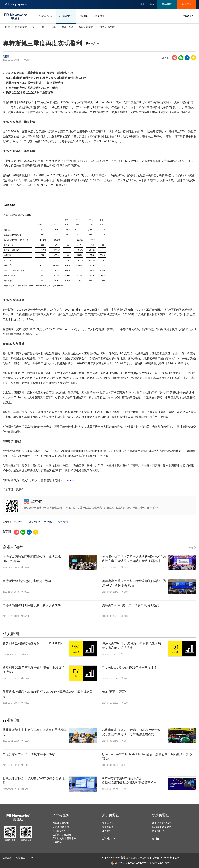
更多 (193, 548)
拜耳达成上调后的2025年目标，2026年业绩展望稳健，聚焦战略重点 (48, 694)
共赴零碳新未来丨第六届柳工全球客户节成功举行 (35, 732)
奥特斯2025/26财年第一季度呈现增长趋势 (131, 605)
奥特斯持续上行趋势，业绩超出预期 (27, 581)
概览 (7, 27)
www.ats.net (68, 480)
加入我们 (107, 831)
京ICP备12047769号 (160, 863)
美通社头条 (68, 27)
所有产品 (57, 842)
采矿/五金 (34, 522)
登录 (152, 4)
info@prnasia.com (161, 827)
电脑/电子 (19, 522)
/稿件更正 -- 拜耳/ (114, 692)
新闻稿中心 (66, 16)
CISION (165, 858)
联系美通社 (160, 815)
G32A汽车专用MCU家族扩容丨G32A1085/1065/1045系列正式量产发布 (129, 781)
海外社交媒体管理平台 (64, 838)
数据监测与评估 (61, 831)
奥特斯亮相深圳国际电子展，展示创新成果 (32, 605)
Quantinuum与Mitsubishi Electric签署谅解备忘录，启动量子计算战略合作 (147, 756)
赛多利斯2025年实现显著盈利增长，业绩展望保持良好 (34, 670)
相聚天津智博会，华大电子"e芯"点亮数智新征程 (34, 781)
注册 (142, 4)
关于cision (107, 827)
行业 (44, 27)
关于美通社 (111, 815)
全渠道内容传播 (61, 827)
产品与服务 (45, 16)
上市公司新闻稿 (106, 27)
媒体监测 (187, 4)
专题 (34, 27)
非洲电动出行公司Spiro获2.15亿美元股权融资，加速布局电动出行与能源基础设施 (132, 732)
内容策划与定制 (61, 823)
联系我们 (100, 16)
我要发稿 (167, 4)
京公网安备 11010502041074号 (130, 863)
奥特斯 (6, 56)
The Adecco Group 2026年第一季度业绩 (129, 668)
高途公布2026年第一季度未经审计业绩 (29, 754)
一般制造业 (62, 522)
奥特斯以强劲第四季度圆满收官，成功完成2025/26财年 (32, 559)
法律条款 (7, 858)
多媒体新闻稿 (86, 27)
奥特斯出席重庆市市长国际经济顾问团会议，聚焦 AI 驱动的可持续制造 (134, 583)
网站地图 (20, 858)
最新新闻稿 (21, 27)
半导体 (48, 522)
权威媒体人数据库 (62, 835)
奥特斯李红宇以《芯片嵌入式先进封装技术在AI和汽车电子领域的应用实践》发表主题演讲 (134, 559)
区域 (54, 27)
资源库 (84, 16)
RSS (31, 858)
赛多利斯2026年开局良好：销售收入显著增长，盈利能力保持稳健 (131, 645)
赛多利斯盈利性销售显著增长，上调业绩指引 (33, 643)
